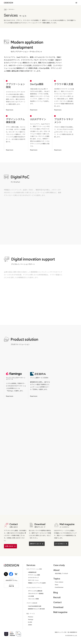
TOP (5, 9)
